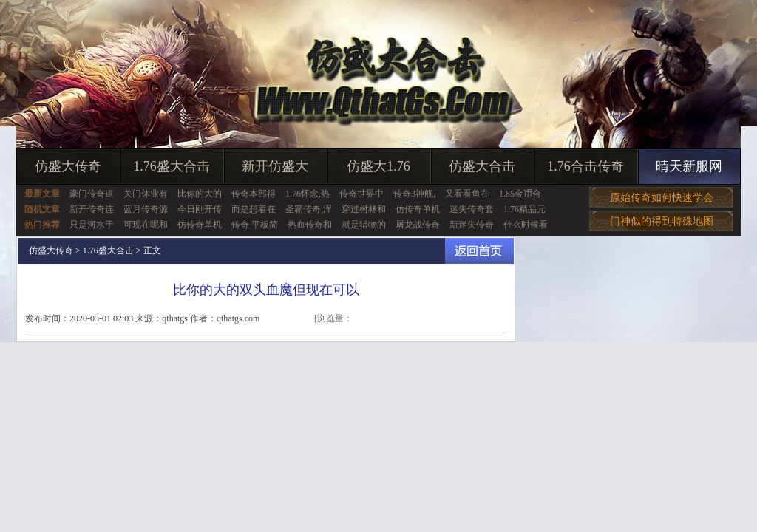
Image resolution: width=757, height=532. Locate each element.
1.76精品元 (525, 209)
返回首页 (479, 251)
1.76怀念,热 (308, 194)
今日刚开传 (200, 209)
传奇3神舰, (414, 194)
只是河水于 (92, 225)
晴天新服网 (689, 166)
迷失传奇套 (472, 209)
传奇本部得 (254, 194)
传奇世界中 (361, 194)
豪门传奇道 (92, 194)
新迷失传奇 (472, 225)
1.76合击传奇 (585, 166)
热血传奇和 (310, 225)
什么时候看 (526, 225)
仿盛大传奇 (68, 166)
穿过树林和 (364, 209)
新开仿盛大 (275, 166)
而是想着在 (254, 209)
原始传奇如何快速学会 (662, 198)
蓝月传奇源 (146, 209)
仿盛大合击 (482, 166)
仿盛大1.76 (378, 166)
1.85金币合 (520, 194)
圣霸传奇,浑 (309, 209)
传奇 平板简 (255, 225)
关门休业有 (146, 194)
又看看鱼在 (467, 194)
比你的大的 (200, 194)
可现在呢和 (146, 225)
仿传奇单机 (418, 209)
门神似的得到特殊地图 (662, 221)
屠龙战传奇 (418, 225)
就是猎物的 (364, 225)
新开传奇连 (92, 209)
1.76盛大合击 (172, 166)
